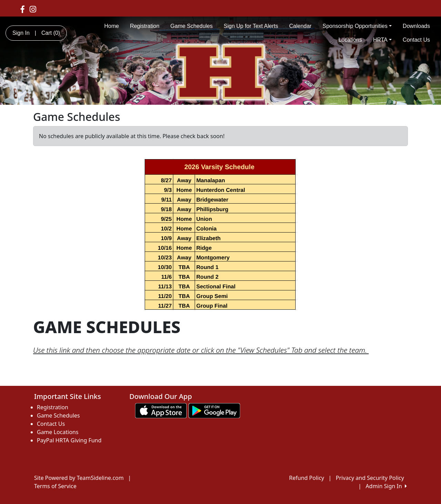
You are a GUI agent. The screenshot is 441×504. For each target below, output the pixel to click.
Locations (350, 40)
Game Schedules (192, 26)
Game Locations (58, 432)
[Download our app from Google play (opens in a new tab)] (214, 410)
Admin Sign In (386, 486)
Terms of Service (55, 486)
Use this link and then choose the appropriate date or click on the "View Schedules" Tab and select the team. (201, 350)
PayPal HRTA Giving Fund (69, 440)
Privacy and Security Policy (370, 478)
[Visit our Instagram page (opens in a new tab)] (33, 9)
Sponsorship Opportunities (357, 26)
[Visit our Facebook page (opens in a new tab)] (23, 9)
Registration (145, 26)
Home (111, 26)
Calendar (300, 26)
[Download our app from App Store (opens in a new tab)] (161, 410)
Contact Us (416, 40)
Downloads (416, 26)
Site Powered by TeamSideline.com (79, 478)
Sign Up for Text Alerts (251, 26)
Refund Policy (307, 478)
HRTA (382, 40)
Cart (51, 33)
